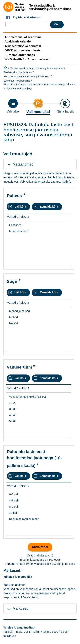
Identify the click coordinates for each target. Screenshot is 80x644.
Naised (39, 323)
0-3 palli (39, 494)
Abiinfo (66, 182)
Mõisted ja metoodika (18, 577)
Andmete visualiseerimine (23, 37)
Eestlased (39, 225)
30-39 (39, 409)
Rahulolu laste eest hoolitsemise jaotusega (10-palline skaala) (34, 459)
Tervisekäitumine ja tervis (18, 72)
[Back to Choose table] (13, 106)
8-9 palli (39, 507)
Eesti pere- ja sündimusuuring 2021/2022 (27, 77)
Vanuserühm (19, 367)
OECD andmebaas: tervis (22, 50)
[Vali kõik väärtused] (18, 207)
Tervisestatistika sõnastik (23, 46)
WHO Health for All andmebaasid (28, 59)
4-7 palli (39, 501)
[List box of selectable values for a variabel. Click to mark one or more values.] (39, 244)
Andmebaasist (32, 17)
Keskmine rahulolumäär (39, 519)
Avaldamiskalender (18, 41)
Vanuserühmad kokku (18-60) (39, 397)
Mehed (39, 317)
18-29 (39, 403)
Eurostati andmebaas (20, 55)
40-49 (39, 415)
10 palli (39, 513)
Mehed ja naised (39, 311)
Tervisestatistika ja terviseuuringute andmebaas (37, 68)
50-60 (39, 421)
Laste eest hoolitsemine (17, 81)
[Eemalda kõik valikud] (47, 207)
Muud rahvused (39, 231)
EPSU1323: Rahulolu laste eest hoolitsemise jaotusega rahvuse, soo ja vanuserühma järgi (39, 86)
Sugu (12, 281)
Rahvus (14, 196)
